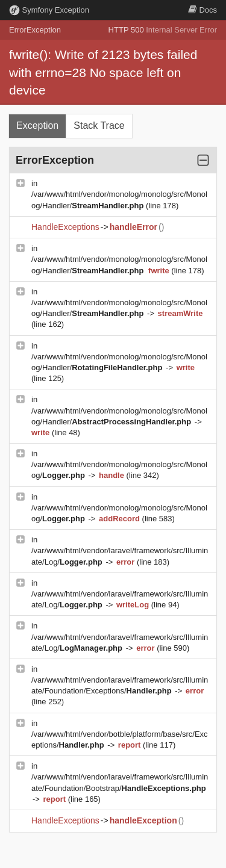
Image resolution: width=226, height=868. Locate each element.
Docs (202, 10)
